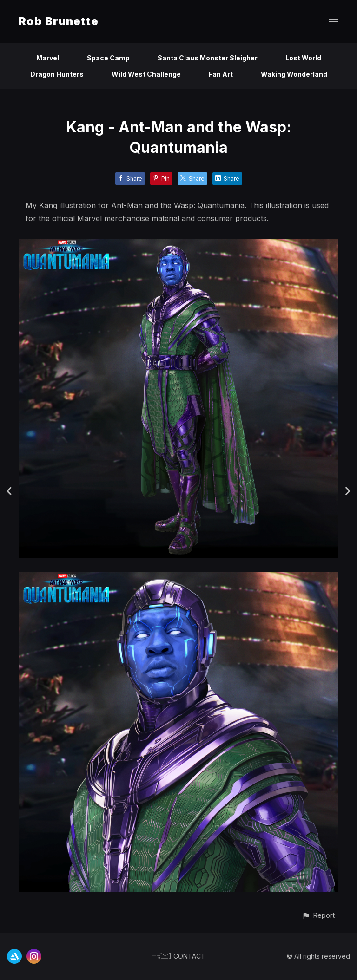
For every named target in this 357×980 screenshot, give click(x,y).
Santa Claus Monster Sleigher (208, 58)
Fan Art (221, 74)
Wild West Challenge (146, 74)
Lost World (303, 58)
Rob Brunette (59, 21)
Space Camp (108, 58)
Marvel (48, 58)
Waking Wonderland (294, 74)
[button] (318, 915)
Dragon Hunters (57, 74)
